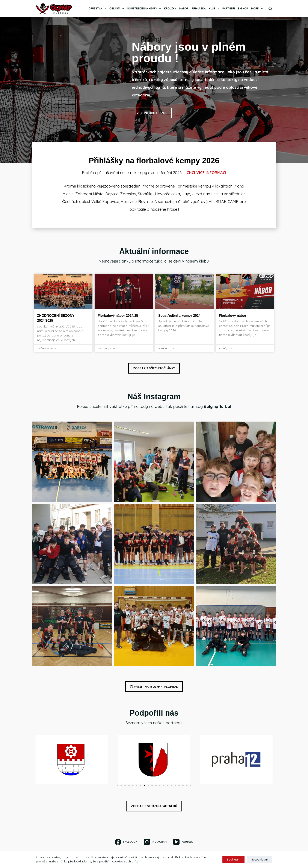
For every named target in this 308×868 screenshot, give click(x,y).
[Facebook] (126, 842)
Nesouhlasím (259, 859)
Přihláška (199, 8)
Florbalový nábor (235, 316)
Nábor (184, 8)
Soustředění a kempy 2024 (183, 316)
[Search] (270, 9)
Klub (215, 9)
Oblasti (118, 9)
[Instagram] (155, 842)
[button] (117, 787)
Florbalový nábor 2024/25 (121, 316)
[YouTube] (183, 842)
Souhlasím (233, 859)
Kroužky (170, 8)
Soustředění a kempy (145, 9)
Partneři (229, 8)
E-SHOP (243, 8)
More (258, 9)
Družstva (98, 9)
